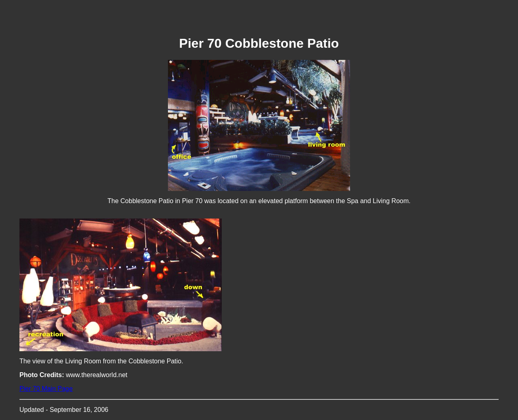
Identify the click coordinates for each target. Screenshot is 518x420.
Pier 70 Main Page (46, 389)
